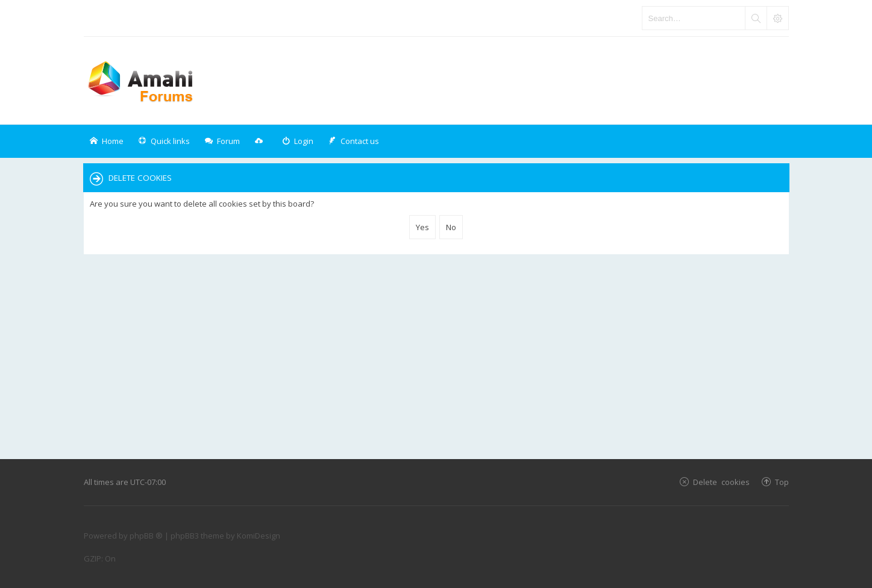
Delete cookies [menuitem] (721, 482)
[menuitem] (298, 141)
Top (782, 482)
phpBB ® (146, 536)
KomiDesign (259, 536)
